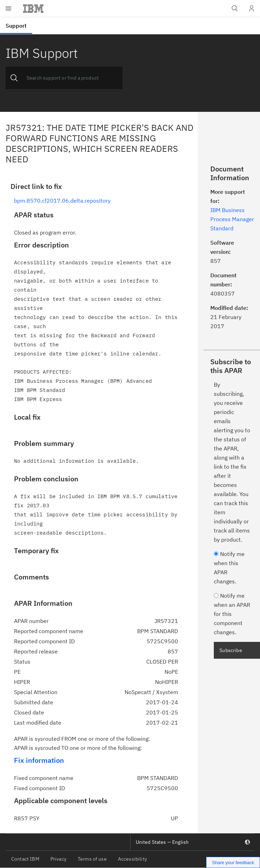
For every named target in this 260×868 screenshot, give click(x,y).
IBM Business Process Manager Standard (232, 219)
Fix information (39, 760)
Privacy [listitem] (58, 859)
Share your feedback (233, 863)
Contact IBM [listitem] (25, 859)
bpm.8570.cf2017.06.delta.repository (62, 201)
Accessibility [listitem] (132, 859)
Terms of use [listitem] (92, 859)
